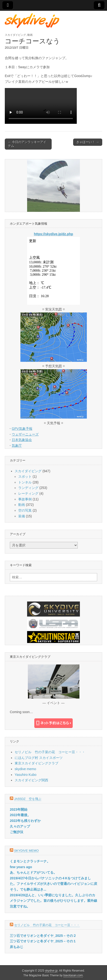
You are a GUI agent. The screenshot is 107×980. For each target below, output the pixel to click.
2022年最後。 (20, 815)
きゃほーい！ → (88, 142)
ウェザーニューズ (25, 434)
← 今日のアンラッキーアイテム (27, 144)
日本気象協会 (22, 440)
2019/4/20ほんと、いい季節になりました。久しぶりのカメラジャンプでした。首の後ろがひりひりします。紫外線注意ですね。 (53, 901)
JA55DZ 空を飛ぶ (28, 799)
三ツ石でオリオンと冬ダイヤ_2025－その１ (43, 941)
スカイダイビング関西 (31, 780)
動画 (30, 35)
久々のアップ (20, 826)
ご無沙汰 (17, 832)
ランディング (28, 488)
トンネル (25, 482)
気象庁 (17, 446)
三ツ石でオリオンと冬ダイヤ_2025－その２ (43, 936)
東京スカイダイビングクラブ (36, 763)
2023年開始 (19, 809)
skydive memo (25, 769)
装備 (22, 516)
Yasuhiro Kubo (26, 775)
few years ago (21, 867)
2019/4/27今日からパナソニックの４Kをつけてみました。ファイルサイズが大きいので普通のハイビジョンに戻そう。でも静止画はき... (53, 884)
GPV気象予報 (22, 429)
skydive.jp (51, 971)
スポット (25, 477)
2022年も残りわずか (25, 821)
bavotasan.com (73, 975)
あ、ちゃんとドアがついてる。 (33, 872)
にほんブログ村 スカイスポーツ (39, 758)
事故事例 (25, 499)
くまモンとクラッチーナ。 (30, 861)
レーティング (28, 493)
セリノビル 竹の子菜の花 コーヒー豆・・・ (50, 752)
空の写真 (25, 510)
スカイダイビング (15, 35)
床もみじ (17, 947)
